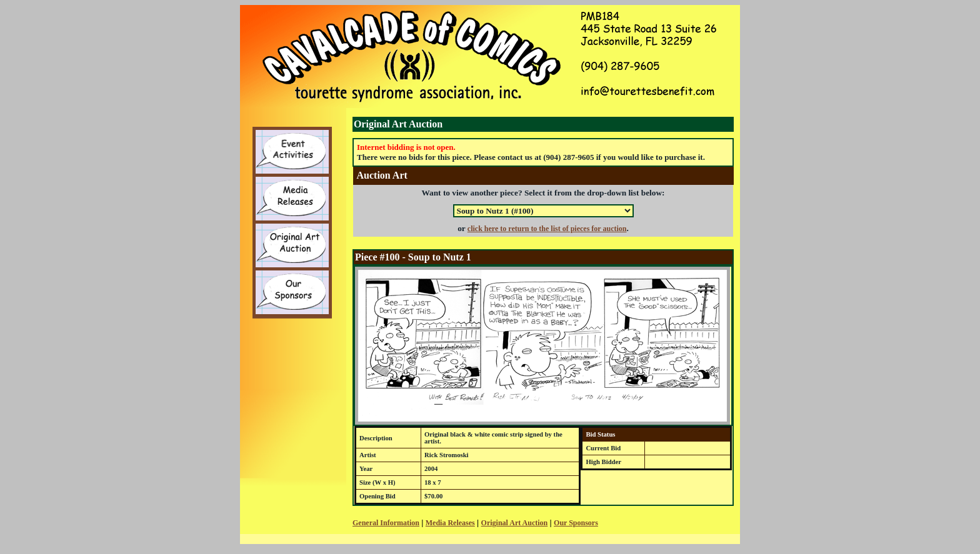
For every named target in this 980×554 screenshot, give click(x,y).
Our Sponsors (576, 523)
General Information (386, 523)
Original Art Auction (515, 523)
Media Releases (450, 523)
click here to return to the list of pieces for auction (547, 229)
